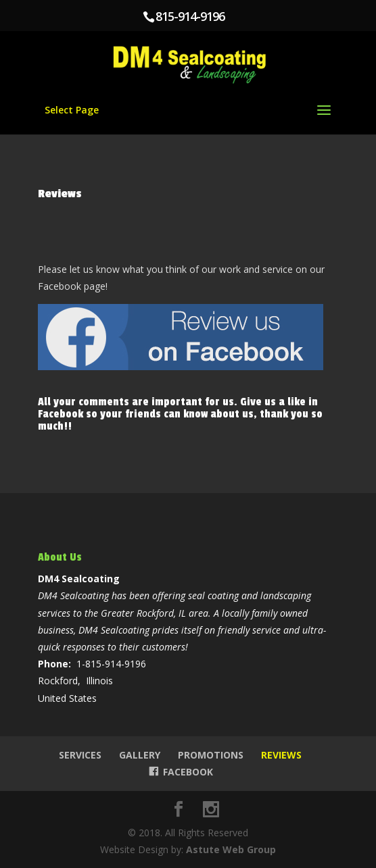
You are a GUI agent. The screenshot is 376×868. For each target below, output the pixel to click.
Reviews (281, 755)
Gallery (140, 755)
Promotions (211, 755)
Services (80, 755)
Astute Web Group (231, 849)
